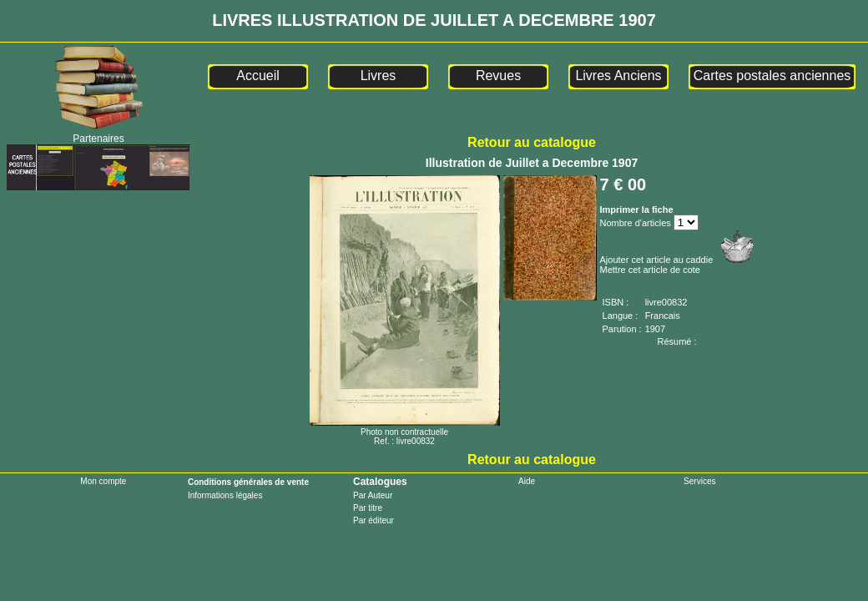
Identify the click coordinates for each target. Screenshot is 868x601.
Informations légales (225, 495)
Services (699, 481)
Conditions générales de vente (248, 482)
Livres (378, 76)
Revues (498, 76)
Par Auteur (373, 495)
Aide (527, 481)
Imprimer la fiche (637, 210)
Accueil (258, 76)
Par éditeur (373, 520)
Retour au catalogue (532, 142)
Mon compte (103, 481)
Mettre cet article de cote (650, 270)
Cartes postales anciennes (772, 76)
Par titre (368, 508)
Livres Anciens (618, 76)
